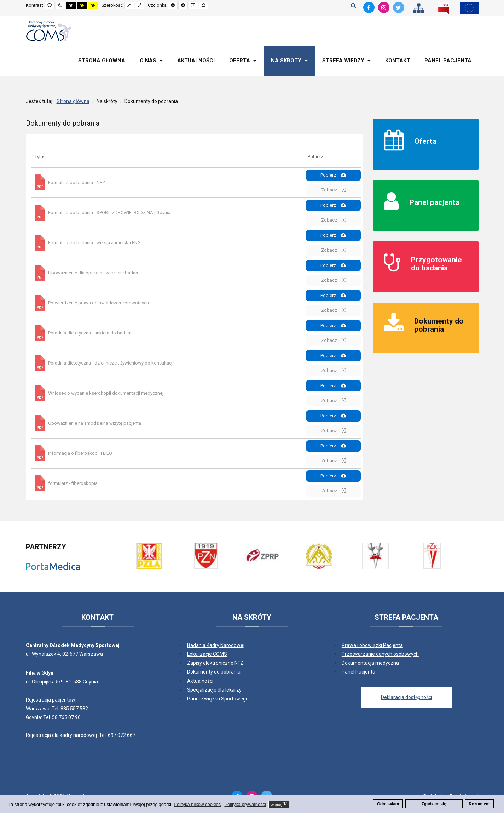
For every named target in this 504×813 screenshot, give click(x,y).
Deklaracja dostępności (407, 697)
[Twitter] (399, 7)
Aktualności (200, 681)
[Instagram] (384, 7)
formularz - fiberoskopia (73, 483)
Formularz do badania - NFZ (77, 182)
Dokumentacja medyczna (370, 663)
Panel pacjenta (435, 202)
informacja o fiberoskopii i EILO (80, 453)
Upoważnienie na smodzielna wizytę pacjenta (95, 423)
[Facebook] (369, 7)
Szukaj (354, 5)
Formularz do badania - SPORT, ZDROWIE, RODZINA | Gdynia (109, 213)
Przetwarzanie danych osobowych (380, 654)
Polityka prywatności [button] (245, 804)
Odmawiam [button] (388, 804)
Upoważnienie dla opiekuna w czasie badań (93, 273)
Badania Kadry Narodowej (216, 645)
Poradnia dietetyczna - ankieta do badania (91, 333)
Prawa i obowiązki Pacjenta (372, 645)
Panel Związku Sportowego (218, 699)
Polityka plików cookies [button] (197, 804)
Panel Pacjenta (358, 672)
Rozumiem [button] (479, 804)
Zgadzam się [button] (434, 804)
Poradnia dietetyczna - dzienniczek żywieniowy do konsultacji (111, 363)
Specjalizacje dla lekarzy (214, 690)
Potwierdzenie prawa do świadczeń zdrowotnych (99, 303)
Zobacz (334, 190)
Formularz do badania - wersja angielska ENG (94, 243)
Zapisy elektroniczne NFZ (215, 663)
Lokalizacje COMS (207, 654)
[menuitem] (102, 61)
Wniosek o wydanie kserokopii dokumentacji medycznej (106, 393)
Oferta (425, 141)
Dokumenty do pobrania (439, 325)
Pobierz (333, 175)
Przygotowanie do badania (436, 264)
